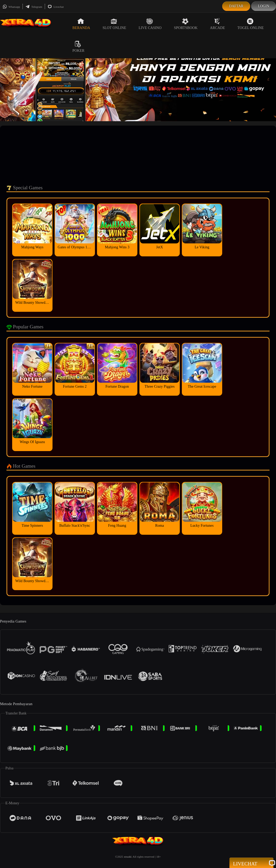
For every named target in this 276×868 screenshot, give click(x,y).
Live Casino (150, 24)
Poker (78, 47)
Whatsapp (11, 7)
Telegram (34, 7)
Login (264, 6)
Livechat (56, 7)
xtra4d (128, 857)
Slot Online (114, 24)
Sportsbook (186, 24)
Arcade (218, 24)
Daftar (236, 6)
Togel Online (251, 24)
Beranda (81, 24)
